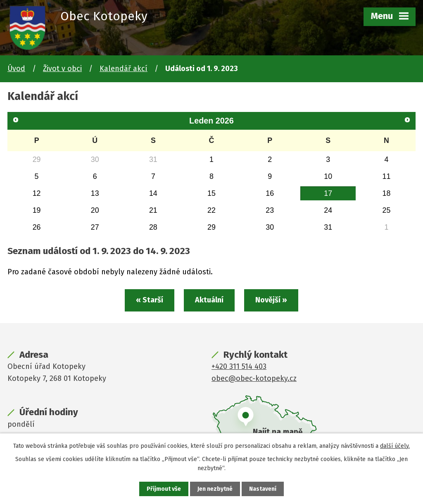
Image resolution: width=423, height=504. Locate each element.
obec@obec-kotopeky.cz (254, 378)
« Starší (150, 300)
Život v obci (62, 69)
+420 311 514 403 (239, 366)
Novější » (271, 300)
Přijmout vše (164, 489)
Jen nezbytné (215, 489)
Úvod (16, 69)
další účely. (395, 446)
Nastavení (263, 489)
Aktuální (209, 300)
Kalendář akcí (124, 69)
